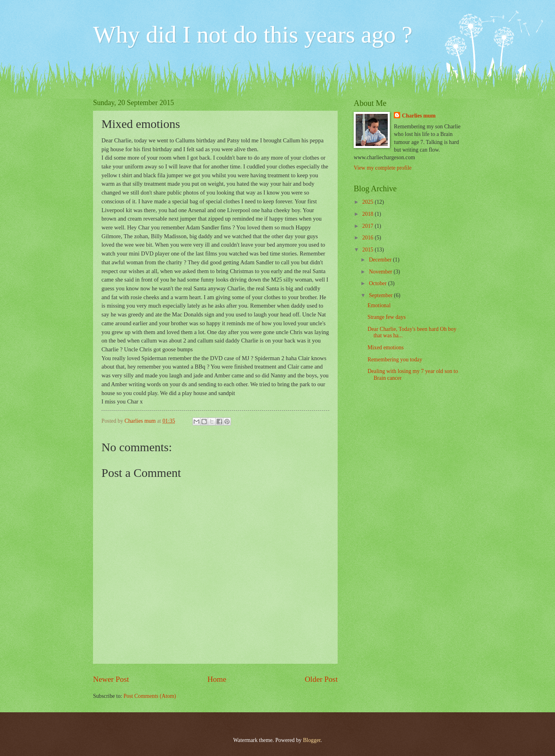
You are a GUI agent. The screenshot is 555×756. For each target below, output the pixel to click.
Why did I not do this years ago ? (253, 34)
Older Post (321, 679)
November (381, 272)
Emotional (379, 305)
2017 (368, 226)
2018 (368, 214)
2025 (368, 202)
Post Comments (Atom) (150, 696)
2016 (368, 238)
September (381, 295)
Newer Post (111, 679)
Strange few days (386, 317)
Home (217, 679)
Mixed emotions (385, 348)
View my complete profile (383, 168)
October (379, 283)
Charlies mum (419, 116)
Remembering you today (395, 360)
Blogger (312, 740)
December (381, 260)
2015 (368, 250)
